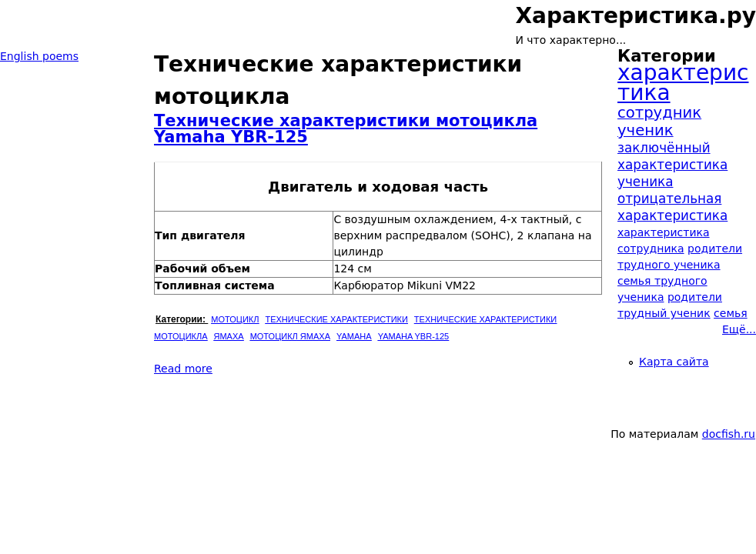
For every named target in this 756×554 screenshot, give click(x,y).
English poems (39, 56)
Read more (183, 369)
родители (695, 297)
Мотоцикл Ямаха (290, 336)
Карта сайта (674, 362)
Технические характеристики (336, 319)
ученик (646, 130)
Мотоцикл (235, 319)
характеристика (683, 83)
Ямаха (229, 336)
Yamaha (354, 336)
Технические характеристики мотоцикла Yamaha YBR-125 (346, 129)
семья (731, 313)
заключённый (664, 148)
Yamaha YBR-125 (414, 336)
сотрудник (659, 113)
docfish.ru (729, 434)
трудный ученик (664, 313)
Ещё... (739, 329)
